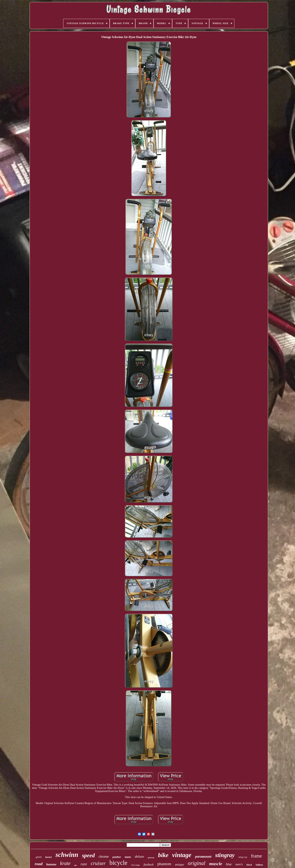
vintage (182, 855)
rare (84, 864)
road (39, 864)
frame (256, 856)
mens (128, 857)
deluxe (139, 856)
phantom (164, 864)
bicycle (118, 863)
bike (163, 855)
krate (65, 863)
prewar (151, 857)
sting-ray (243, 857)
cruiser (98, 863)
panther (117, 857)
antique (179, 865)
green (39, 857)
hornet (49, 857)
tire (76, 865)
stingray (225, 855)
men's (239, 864)
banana (51, 864)
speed (88, 855)
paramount (203, 856)
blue (229, 864)
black (249, 865)
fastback (149, 865)
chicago (135, 865)
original (197, 863)
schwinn (67, 855)
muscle (216, 864)
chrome (104, 857)
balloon (259, 865)
